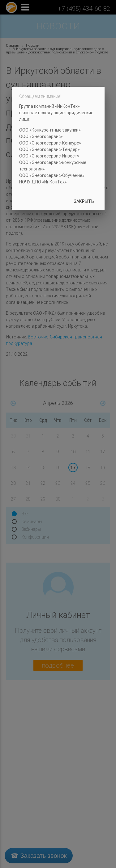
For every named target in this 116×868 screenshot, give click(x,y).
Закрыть (84, 201)
